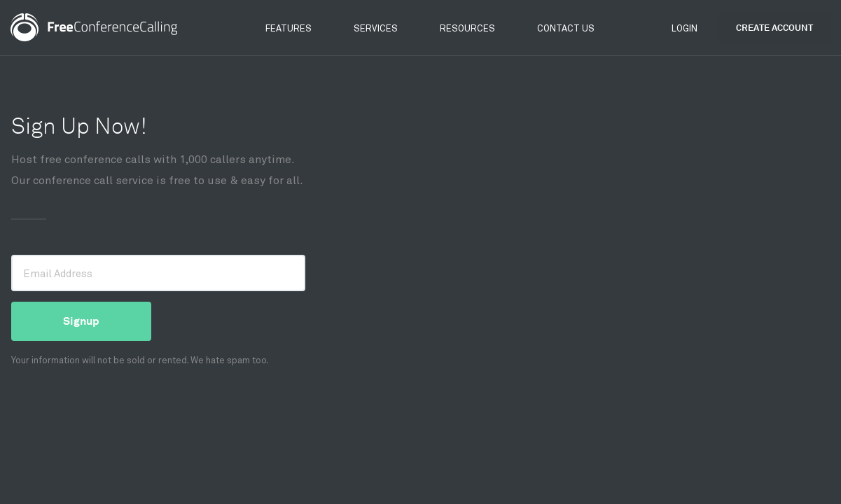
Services (376, 28)
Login (684, 28)
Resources (467, 28)
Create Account (774, 28)
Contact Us (566, 28)
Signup (81, 321)
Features (289, 28)
